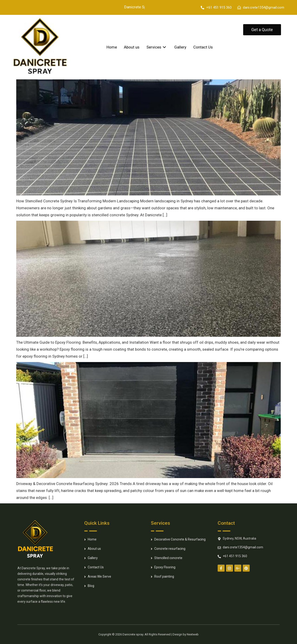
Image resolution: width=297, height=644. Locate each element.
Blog (91, 586)
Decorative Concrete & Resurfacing (180, 539)
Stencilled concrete (168, 558)
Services (157, 47)
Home (112, 47)
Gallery (180, 47)
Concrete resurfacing (170, 549)
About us (132, 47)
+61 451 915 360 (235, 556)
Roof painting (164, 576)
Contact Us (203, 47)
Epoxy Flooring (165, 567)
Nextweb (193, 634)
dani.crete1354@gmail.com (243, 547)
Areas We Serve (99, 576)
